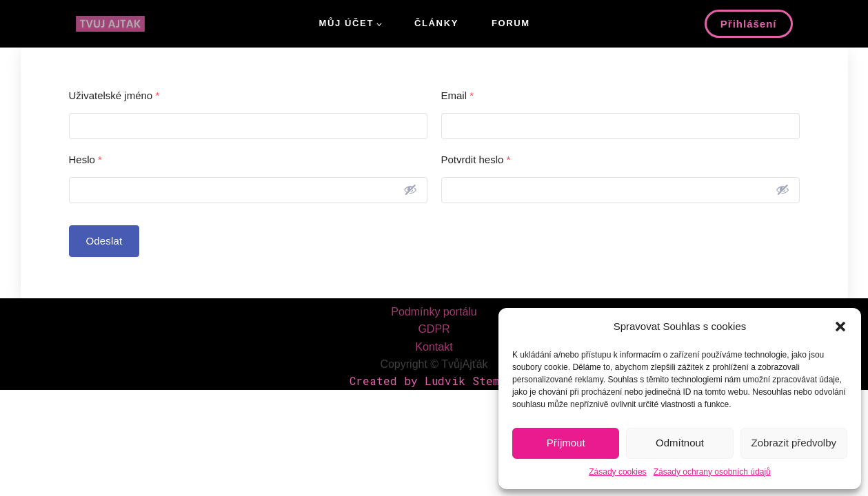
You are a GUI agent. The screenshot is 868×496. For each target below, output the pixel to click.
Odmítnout (680, 443)
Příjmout (566, 443)
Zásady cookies (617, 472)
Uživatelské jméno (114, 95)
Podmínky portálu (434, 312)
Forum (511, 23)
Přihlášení (749, 24)
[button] (840, 327)
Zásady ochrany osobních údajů (712, 472)
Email (458, 95)
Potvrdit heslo (476, 159)
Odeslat (104, 241)
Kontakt (434, 347)
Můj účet (346, 23)
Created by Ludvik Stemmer (434, 381)
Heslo (85, 159)
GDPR (434, 329)
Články (436, 23)
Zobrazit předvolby (794, 443)
